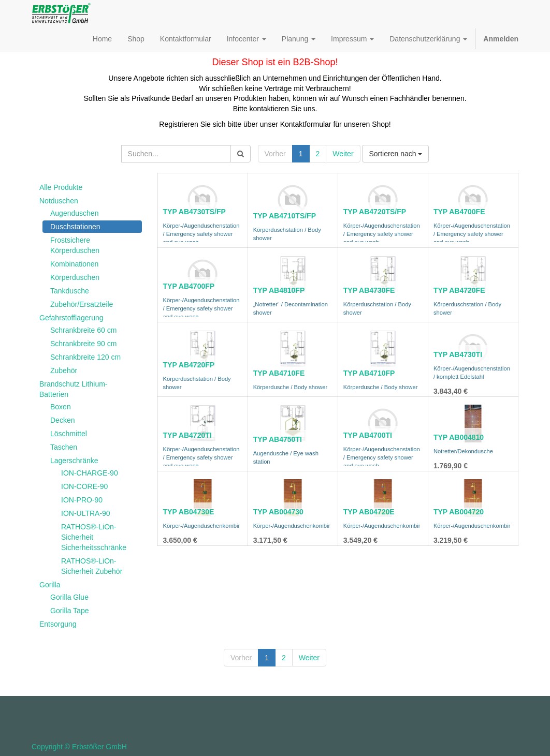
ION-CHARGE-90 (90, 473)
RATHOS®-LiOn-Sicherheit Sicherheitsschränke (94, 537)
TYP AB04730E (189, 512)
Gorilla (50, 585)
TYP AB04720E (369, 512)
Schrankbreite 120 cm (85, 357)
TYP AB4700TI (368, 435)
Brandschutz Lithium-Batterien (74, 389)
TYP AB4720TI (187, 435)
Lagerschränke (74, 461)
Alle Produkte (61, 187)
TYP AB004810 (459, 437)
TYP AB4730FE (369, 290)
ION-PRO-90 (82, 500)
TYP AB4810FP (279, 290)
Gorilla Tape (69, 611)
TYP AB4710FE (279, 373)
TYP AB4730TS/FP (194, 212)
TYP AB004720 (459, 512)
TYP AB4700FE (459, 212)
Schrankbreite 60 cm (83, 330)
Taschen (64, 447)
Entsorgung (58, 624)
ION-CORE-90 (84, 486)
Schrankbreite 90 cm (83, 344)
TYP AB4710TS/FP (285, 216)
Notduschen (59, 201)
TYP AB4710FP (369, 373)
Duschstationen (75, 227)
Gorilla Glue (69, 597)
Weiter (343, 154)
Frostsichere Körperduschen (75, 245)
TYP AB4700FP (189, 286)
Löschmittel (69, 434)
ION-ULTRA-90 (86, 513)
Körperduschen (75, 277)
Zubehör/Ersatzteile (82, 304)
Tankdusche (70, 291)
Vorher (275, 154)
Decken (62, 420)
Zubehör (64, 370)
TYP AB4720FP (189, 365)
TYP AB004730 (278, 512)
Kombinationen (74, 264)
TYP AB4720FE (459, 290)
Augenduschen (74, 213)
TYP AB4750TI (278, 439)
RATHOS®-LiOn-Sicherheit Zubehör (92, 566)
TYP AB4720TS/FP (375, 212)
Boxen (61, 407)
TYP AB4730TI (458, 354)
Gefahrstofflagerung (71, 318)
